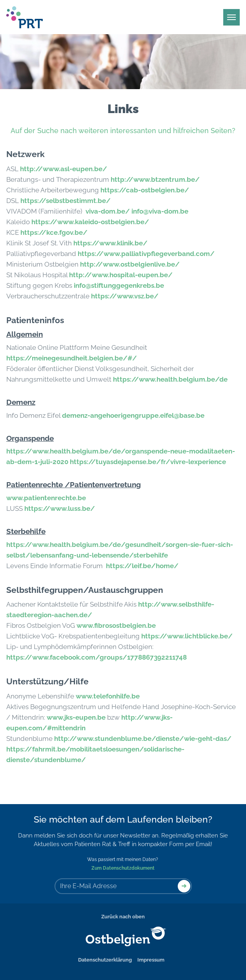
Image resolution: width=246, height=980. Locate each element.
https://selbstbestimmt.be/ (66, 201)
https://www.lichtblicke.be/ (187, 636)
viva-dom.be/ (108, 211)
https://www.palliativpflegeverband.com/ (146, 254)
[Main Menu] (231, 17)
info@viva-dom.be (160, 211)
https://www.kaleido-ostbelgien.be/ (90, 222)
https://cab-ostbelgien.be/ (145, 190)
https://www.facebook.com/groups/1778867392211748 (97, 657)
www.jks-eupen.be (76, 717)
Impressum (151, 960)
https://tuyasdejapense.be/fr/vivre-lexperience (148, 462)
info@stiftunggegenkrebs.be (119, 285)
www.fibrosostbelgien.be (116, 625)
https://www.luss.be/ (60, 508)
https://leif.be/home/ (142, 566)
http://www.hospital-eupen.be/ (121, 275)
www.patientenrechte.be (46, 498)
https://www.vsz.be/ (125, 296)
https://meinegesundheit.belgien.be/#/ (72, 358)
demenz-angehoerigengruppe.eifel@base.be (133, 415)
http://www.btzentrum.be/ (155, 179)
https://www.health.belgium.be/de (170, 379)
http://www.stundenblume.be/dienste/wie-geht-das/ (143, 739)
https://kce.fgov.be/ (54, 232)
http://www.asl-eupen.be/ (64, 169)
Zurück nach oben (123, 917)
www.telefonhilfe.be (108, 696)
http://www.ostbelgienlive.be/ (130, 264)
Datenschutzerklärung (105, 960)
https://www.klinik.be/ (110, 243)
